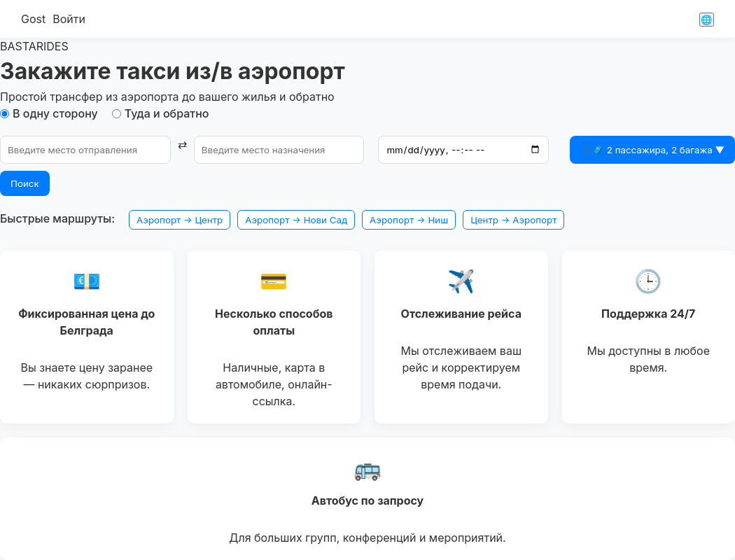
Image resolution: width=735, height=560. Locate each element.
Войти (69, 19)
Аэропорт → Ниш (409, 220)
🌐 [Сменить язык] (707, 20)
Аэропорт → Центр (180, 220)
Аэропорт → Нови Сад (296, 220)
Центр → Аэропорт (513, 220)
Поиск (25, 183)
